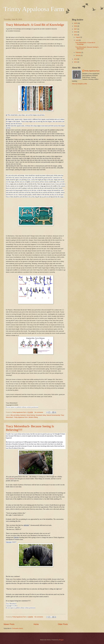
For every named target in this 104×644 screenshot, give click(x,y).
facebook (23, 415)
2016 (76, 32)
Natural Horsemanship (53, 415)
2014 (76, 59)
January (78, 55)
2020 (76, 23)
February (79, 52)
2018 (76, 26)
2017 (76, 29)
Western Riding (33, 417)
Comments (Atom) (17, 628)
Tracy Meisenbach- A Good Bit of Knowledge (35, 25)
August (78, 37)
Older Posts (63, 624)
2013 (76, 62)
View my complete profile (79, 84)
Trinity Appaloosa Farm (34, 9)
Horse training (31, 415)
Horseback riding (41, 415)
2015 (76, 35)
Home (36, 624)
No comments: (39, 412)
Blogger (61, 640)
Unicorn (12, 479)
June (77, 40)
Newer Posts (9, 624)
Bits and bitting (15, 415)
